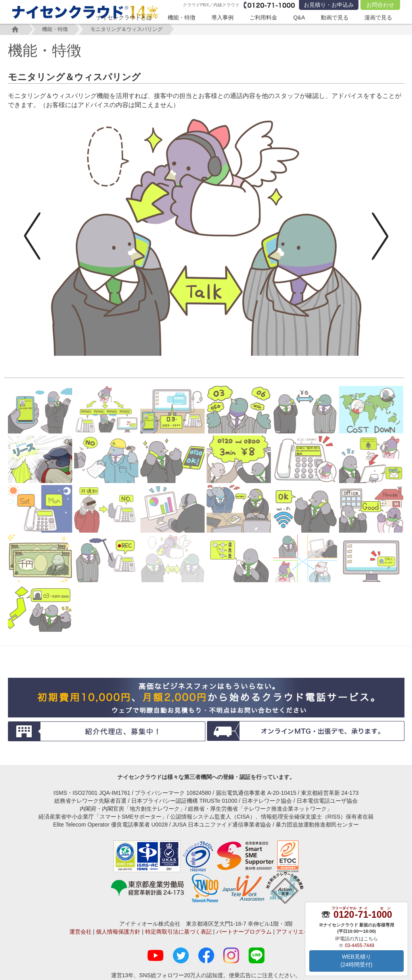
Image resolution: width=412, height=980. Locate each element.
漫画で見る (378, 17)
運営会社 (80, 932)
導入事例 (222, 17)
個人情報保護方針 (118, 932)
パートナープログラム (244, 932)
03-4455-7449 (360, 945)
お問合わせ (380, 5)
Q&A (299, 17)
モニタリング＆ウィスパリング (130, 29)
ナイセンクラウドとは (124, 17)
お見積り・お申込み (329, 5)
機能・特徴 (182, 17)
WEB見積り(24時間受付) (357, 961)
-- (363, 914)
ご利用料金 (263, 17)
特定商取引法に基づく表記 (178, 932)
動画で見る (335, 17)
